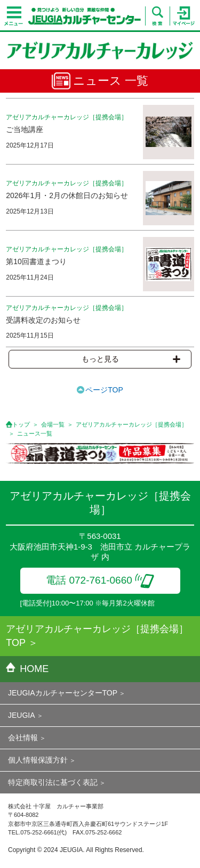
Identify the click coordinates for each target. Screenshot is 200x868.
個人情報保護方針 (38, 760)
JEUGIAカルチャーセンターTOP (63, 693)
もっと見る (131, 359)
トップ (21, 424)
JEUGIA (22, 715)
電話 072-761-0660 (100, 580)
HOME (27, 669)
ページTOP (104, 390)
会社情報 (23, 738)
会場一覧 (53, 424)
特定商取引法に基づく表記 (53, 782)
